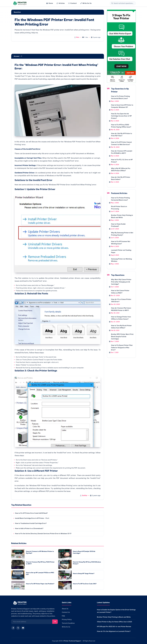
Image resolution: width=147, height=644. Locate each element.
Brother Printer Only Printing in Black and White (114, 617)
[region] (58, 48)
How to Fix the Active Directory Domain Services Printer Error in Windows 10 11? (43, 534)
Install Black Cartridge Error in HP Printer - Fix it (32, 518)
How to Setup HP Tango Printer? (84, 573)
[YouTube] (23, 628)
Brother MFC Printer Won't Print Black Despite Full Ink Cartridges (122, 337)
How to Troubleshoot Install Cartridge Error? (31, 523)
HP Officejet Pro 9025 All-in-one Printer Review (114, 627)
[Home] (20, 3)
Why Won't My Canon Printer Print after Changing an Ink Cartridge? (121, 282)
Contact (72, 3)
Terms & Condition (68, 623)
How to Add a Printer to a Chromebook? (29, 528)
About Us (65, 609)
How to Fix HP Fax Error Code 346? (85, 584)
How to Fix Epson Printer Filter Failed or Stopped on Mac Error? (122, 348)
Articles (61, 3)
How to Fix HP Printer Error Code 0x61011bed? (31, 513)
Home (50, 3)
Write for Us (86, 3)
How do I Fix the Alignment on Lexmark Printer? (114, 631)
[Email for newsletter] (32, 622)
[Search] (124, 3)
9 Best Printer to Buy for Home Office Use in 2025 (114, 622)
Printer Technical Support (72, 641)
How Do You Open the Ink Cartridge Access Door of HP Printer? (121, 116)
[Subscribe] (55, 622)
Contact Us (66, 612)
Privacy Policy (67, 620)
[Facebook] (13, 628)
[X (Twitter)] (18, 628)
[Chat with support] (121, 46)
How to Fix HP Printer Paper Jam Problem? (40, 584)
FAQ (63, 616)
